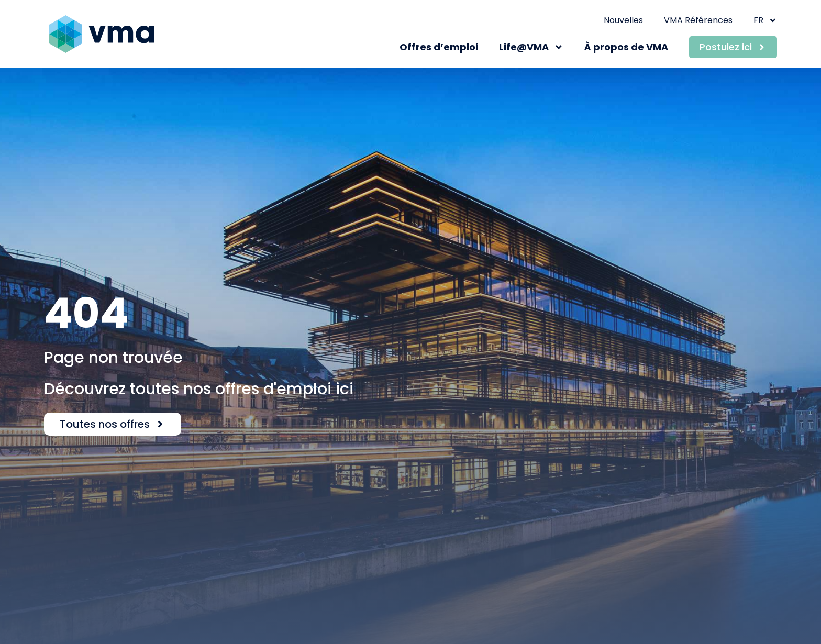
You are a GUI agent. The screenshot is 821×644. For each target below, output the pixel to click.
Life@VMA (531, 47)
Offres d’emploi (439, 47)
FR (765, 20)
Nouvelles (623, 20)
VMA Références (698, 20)
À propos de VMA (626, 47)
